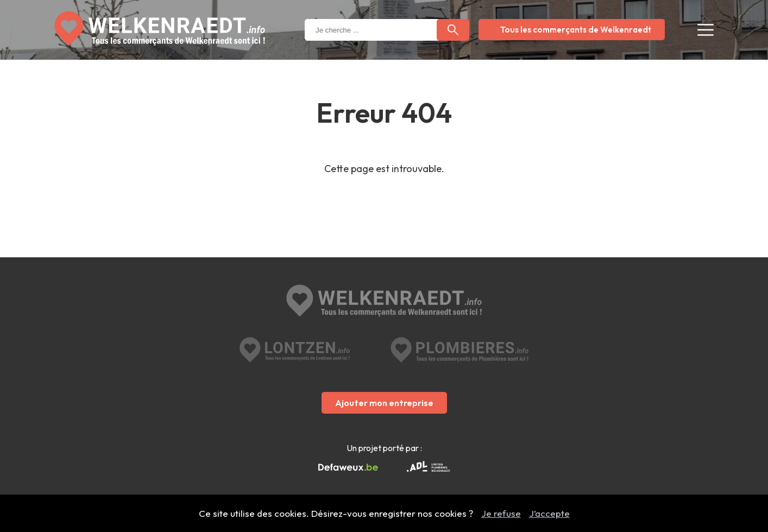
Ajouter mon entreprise (384, 403)
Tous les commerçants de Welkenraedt (576, 30)
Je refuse (501, 513)
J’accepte (549, 513)
